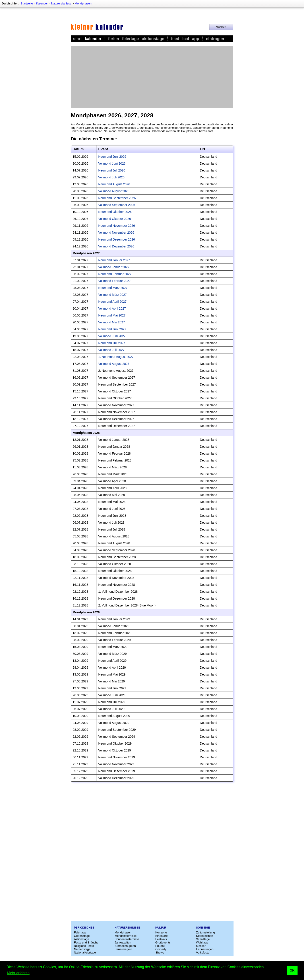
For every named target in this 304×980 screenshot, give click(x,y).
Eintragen (215, 39)
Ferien (114, 39)
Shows (160, 952)
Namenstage (82, 949)
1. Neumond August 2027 (116, 357)
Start (78, 39)
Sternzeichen (205, 936)
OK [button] (292, 970)
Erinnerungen (205, 949)
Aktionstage (153, 39)
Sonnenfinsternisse (127, 939)
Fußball (160, 946)
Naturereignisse (61, 3)
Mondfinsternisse (126, 936)
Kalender (42, 3)
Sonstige (203, 928)
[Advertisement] (152, 77)
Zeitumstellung (206, 932)
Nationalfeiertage (85, 952)
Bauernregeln (123, 949)
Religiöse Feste (84, 946)
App (196, 39)
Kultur (161, 928)
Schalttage (203, 939)
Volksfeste (203, 952)
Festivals (161, 939)
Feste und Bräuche (86, 942)
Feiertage (130, 39)
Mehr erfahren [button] (18, 973)
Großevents (163, 942)
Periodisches (84, 928)
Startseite (27, 3)
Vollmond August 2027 (114, 364)
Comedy (161, 949)
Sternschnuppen (125, 946)
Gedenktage (82, 936)
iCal (186, 39)
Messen (201, 946)
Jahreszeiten (123, 942)
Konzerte (161, 932)
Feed (175, 39)
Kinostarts (162, 936)
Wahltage (202, 942)
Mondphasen (83, 3)
